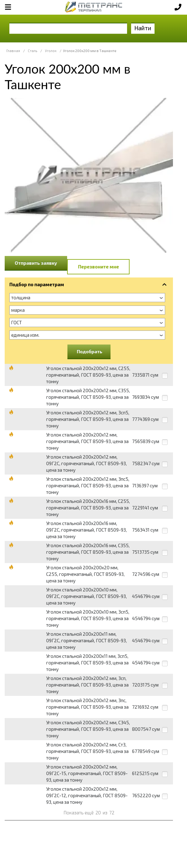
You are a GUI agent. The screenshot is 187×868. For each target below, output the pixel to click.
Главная (13, 51)
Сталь (32, 51)
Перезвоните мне (98, 267)
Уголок (51, 51)
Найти (143, 28)
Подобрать (90, 351)
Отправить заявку (36, 263)
